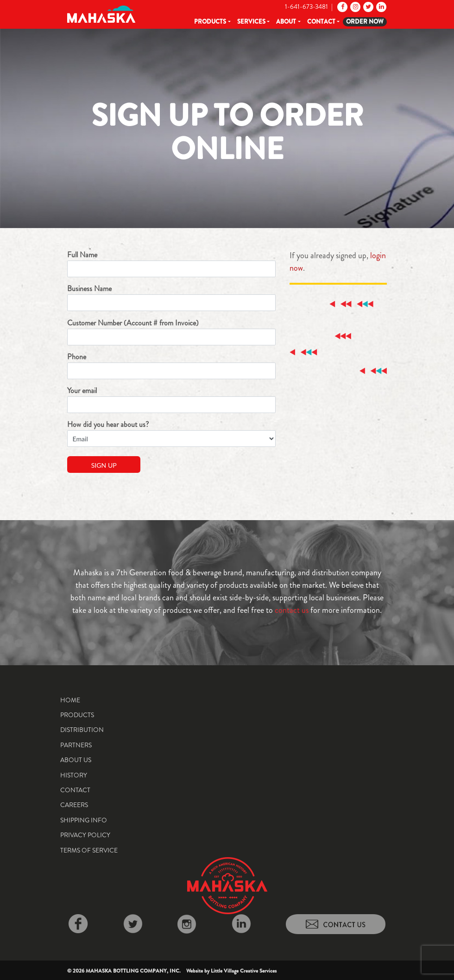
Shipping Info (84, 820)
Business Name (171, 297)
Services (251, 22)
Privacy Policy (85, 835)
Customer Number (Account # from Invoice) (171, 331)
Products (210, 22)
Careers (74, 805)
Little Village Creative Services (244, 971)
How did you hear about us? (171, 433)
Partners (76, 745)
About (286, 22)
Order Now (365, 22)
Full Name (171, 263)
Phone (171, 365)
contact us (292, 610)
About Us (76, 760)
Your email (171, 399)
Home (70, 700)
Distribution (82, 730)
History (74, 775)
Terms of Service (89, 850)
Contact (321, 22)
